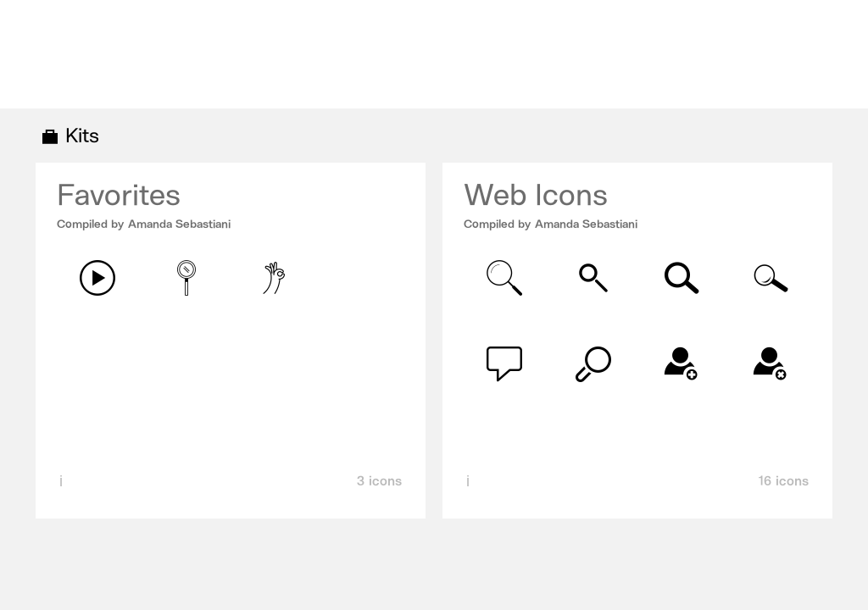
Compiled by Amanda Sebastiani (144, 224)
